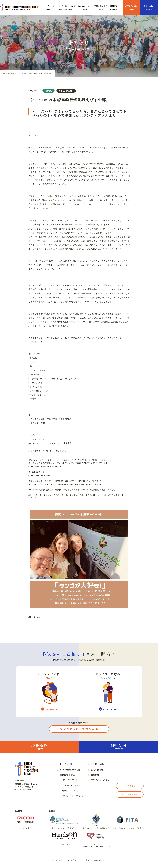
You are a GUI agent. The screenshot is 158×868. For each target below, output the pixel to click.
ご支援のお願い (131, 8)
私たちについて (85, 8)
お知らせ (11, 73)
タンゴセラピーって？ (66, 8)
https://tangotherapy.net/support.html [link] (45, 466)
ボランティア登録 (130, 794)
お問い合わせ (149, 8)
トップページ (49, 8)
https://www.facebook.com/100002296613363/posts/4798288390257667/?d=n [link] (68, 484)
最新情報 (114, 8)
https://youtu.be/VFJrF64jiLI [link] (41, 475)
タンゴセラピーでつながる (79, 729)
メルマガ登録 (130, 786)
